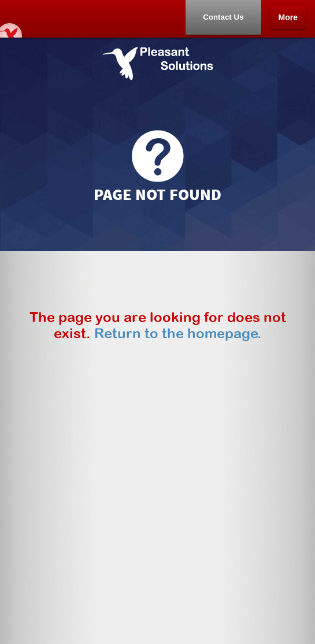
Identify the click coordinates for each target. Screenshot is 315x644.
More (288, 17)
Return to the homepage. (178, 333)
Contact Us (223, 17)
